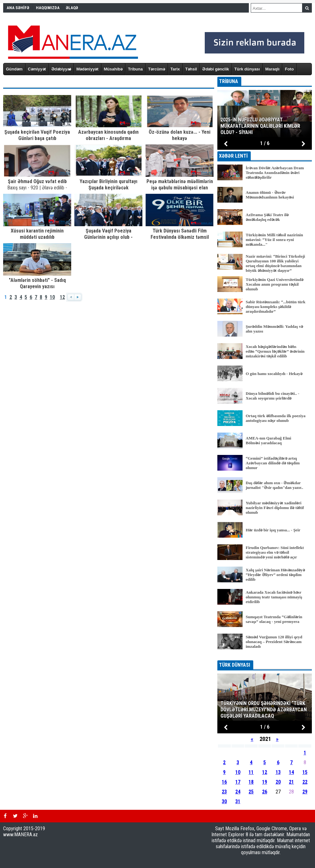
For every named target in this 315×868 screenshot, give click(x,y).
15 (305, 772)
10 (52, 297)
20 (278, 782)
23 (224, 792)
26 (265, 792)
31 (238, 801)
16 (224, 782)
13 (278, 772)
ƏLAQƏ (72, 8)
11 (251, 772)
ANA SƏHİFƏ (18, 8)
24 (238, 792)
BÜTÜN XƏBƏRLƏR (265, 656)
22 (305, 782)
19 (265, 782)
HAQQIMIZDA (48, 8)
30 (224, 801)
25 (251, 792)
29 (305, 792)
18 (251, 782)
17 (238, 782)
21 (291, 782)
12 (62, 297)
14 (291, 772)
